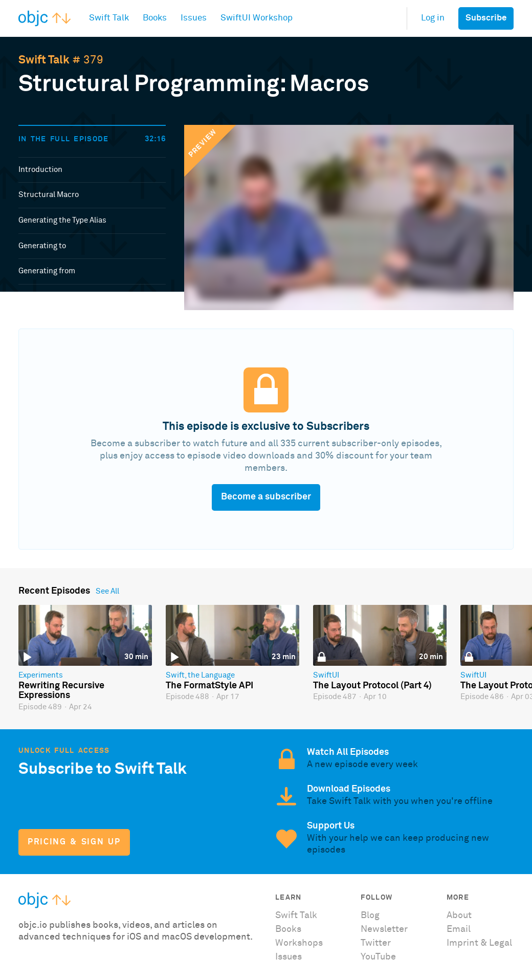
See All (107, 591)
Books (288, 929)
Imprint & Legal (479, 943)
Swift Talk (44, 60)
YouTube (378, 957)
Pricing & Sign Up (74, 842)
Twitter (376, 943)
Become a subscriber (266, 497)
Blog (370, 916)
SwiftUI (326, 675)
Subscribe (486, 18)
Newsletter (384, 929)
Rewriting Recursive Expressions (61, 691)
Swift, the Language (200, 675)
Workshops (299, 943)
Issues (289, 957)
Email (459, 929)
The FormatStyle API (209, 686)
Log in (433, 18)
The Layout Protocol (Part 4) (372, 686)
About (459, 916)
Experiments (41, 675)
